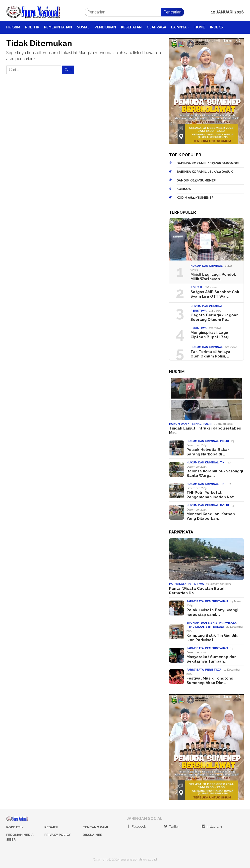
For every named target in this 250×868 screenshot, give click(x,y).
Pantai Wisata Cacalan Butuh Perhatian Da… (197, 591)
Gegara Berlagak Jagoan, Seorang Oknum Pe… (215, 317)
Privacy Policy (58, 835)
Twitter (172, 826)
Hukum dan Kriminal (207, 266)
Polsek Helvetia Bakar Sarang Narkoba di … (208, 452)
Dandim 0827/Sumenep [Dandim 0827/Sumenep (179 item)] (196, 180)
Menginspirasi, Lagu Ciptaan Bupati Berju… (212, 335)
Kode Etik (15, 827)
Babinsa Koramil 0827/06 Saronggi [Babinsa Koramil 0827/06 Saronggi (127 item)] (208, 163)
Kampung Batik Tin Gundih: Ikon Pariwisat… (212, 638)
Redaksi (51, 827)
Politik (196, 287)
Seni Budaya (215, 627)
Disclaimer (93, 835)
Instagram (212, 826)
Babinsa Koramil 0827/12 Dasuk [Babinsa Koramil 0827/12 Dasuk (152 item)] (205, 172)
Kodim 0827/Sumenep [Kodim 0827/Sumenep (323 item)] (195, 198)
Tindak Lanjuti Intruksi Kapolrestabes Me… (205, 431)
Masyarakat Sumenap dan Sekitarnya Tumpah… (212, 659)
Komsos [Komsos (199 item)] (184, 189)
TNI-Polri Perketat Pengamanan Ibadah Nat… (211, 495)
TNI (223, 463)
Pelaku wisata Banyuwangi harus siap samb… (212, 612)
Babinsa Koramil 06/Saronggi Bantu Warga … (215, 473)
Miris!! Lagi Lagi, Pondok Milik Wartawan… (213, 277)
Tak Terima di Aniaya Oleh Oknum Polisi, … (210, 354)
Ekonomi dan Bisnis (202, 623)
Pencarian (173, 12)
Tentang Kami (95, 827)
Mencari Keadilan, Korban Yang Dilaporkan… (211, 516)
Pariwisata (178, 584)
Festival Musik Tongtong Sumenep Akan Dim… (210, 681)
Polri (207, 424)
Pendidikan (195, 627)
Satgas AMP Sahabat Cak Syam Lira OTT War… (215, 294)
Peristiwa (198, 311)
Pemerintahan (217, 601)
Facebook (136, 826)
